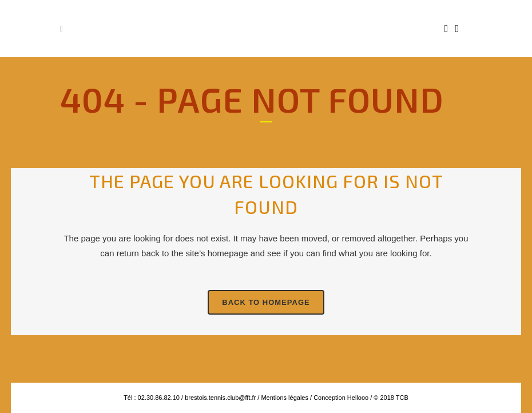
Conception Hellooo (341, 398)
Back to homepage (266, 302)
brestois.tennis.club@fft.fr (220, 398)
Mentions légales (284, 398)
